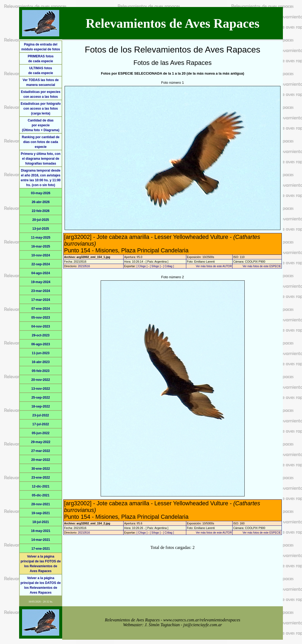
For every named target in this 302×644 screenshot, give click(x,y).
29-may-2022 (41, 442)
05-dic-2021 (41, 495)
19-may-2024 (41, 282)
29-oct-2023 (41, 335)
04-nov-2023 (41, 326)
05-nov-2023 (41, 318)
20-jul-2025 (41, 220)
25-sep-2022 (41, 398)
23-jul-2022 (41, 415)
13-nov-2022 (41, 389)
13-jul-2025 (41, 229)
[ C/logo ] (142, 266)
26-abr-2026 (41, 202)
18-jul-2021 (41, 522)
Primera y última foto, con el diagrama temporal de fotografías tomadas (41, 159)
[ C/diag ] (168, 266)
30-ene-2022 (41, 469)
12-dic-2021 (41, 486)
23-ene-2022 (41, 478)
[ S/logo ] (155, 266)
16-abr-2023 (41, 362)
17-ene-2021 (41, 549)
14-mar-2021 (41, 540)
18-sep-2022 (41, 406)
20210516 (84, 266)
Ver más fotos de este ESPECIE (262, 266)
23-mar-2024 (41, 291)
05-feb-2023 (41, 371)
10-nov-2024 (41, 255)
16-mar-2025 (41, 246)
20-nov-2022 (41, 380)
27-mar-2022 (41, 451)
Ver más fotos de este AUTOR (214, 266)
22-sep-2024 (41, 264)
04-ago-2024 (41, 273)
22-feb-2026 (41, 211)
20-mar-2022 (41, 460)
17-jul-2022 (41, 424)
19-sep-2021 (41, 513)
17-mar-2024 (41, 300)
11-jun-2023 (41, 353)
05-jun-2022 (41, 433)
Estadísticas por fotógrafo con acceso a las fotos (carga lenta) (41, 109)
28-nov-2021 (41, 504)
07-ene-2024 (41, 309)
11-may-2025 (41, 238)
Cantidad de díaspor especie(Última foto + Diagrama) (41, 125)
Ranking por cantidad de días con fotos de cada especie (41, 142)
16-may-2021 (41, 531)
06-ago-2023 (41, 344)
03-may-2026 (41, 193)
